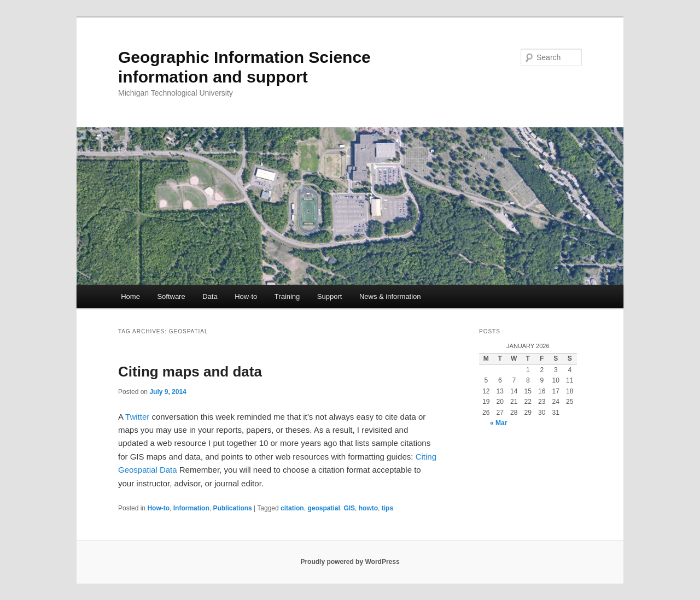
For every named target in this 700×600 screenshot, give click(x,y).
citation (292, 508)
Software (171, 296)
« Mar (498, 423)
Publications (232, 508)
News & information (390, 296)
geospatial (323, 508)
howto (368, 508)
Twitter (137, 417)
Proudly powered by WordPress (350, 562)
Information (191, 508)
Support (330, 296)
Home (130, 296)
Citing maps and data (190, 372)
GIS (349, 508)
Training (287, 296)
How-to (246, 296)
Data (210, 296)
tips (387, 508)
